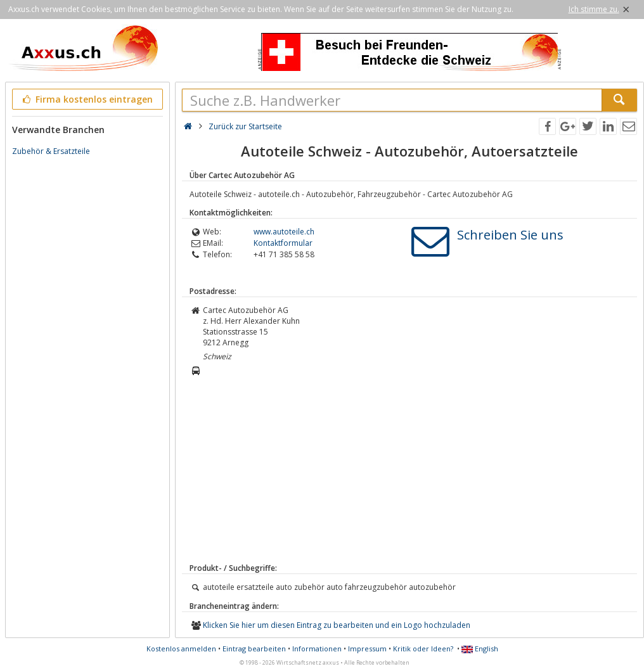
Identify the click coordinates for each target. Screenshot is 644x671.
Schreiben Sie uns (510, 235)
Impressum (367, 649)
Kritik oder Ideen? (423, 649)
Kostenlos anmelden (181, 649)
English (480, 649)
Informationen (317, 649)
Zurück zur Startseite (245, 126)
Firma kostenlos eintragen (87, 99)
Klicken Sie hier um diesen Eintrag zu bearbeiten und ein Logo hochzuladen (337, 625)
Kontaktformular (283, 243)
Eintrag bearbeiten (254, 649)
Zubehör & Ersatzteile (51, 151)
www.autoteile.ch (284, 232)
